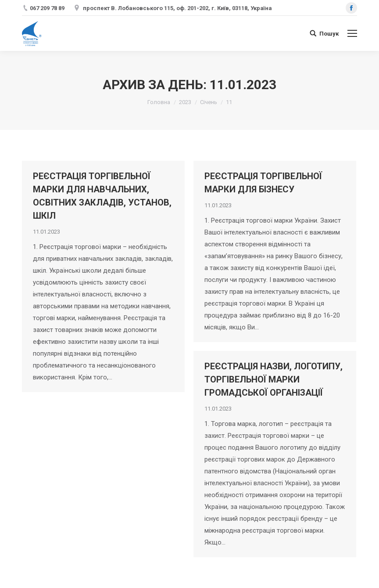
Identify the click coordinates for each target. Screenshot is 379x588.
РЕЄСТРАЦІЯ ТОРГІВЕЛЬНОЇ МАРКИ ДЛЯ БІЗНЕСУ (263, 183)
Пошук (329, 34)
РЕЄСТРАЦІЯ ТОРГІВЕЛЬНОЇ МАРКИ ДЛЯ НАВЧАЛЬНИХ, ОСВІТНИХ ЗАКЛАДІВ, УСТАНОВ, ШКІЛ (102, 196)
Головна (159, 102)
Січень (209, 102)
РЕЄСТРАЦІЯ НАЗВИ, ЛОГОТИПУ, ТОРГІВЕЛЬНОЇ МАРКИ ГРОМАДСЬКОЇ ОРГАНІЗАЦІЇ (274, 379)
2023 (185, 102)
